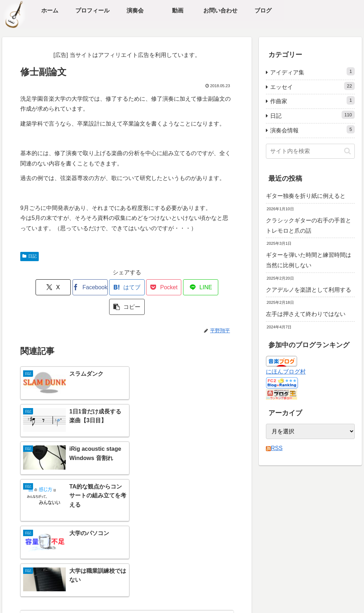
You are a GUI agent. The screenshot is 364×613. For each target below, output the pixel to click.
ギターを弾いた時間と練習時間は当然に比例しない (309, 260)
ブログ (35, 552)
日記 (30, 256)
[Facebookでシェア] (73, 287)
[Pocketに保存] (145, 287)
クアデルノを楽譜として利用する (309, 290)
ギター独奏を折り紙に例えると (306, 196)
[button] (216, 287)
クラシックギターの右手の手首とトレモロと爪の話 (309, 226)
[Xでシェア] (37, 287)
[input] (310, 151)
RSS (274, 448)
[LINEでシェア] (181, 287)
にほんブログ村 (286, 372)
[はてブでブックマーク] (109, 287)
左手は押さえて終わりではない (306, 314)
